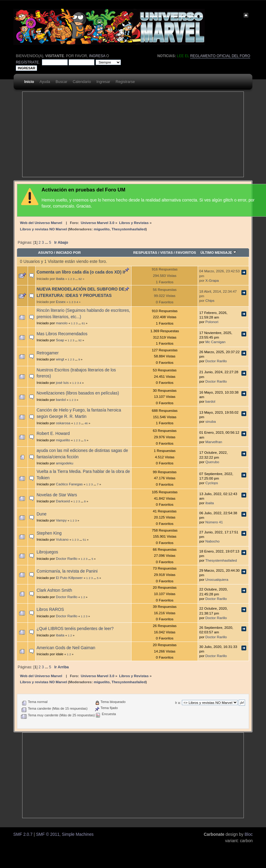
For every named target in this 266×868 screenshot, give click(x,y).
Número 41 (214, 522)
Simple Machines (78, 834)
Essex (61, 302)
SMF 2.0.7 (23, 834)
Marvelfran (214, 442)
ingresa (97, 56)
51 (85, 540)
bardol (61, 400)
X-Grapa (212, 280)
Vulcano (62, 539)
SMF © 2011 (48, 834)
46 (86, 423)
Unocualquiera (217, 579)
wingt (60, 359)
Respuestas (145, 252)
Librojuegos (47, 552)
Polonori (212, 322)
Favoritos (186, 252)
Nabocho (212, 541)
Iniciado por (68, 252)
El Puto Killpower (69, 578)
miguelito (102, 229)
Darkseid (63, 501)
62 (80, 279)
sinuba (210, 421)
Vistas (166, 252)
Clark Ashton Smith (54, 590)
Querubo (212, 462)
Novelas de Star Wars (57, 495)
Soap (60, 340)
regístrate (27, 62)
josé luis (62, 382)
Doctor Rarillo (216, 361)
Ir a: (178, 703)
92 (80, 340)
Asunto (45, 252)
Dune (41, 514)
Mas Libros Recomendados (62, 334)
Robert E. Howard (53, 434)
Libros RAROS (50, 610)
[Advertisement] (99, 134)
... (47, 243)
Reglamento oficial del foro (220, 56)
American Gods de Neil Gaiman (66, 648)
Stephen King (49, 533)
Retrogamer (48, 353)
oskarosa (63, 423)
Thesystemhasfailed (128, 229)
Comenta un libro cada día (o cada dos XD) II (81, 272)
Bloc (249, 834)
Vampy (61, 520)
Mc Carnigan (215, 342)
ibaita (60, 279)
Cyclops (212, 483)
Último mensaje (219, 252)
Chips (210, 300)
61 (83, 323)
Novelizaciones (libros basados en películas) (78, 393)
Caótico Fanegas (69, 484)
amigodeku (65, 463)
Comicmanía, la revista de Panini (67, 571)
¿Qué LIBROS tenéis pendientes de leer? (75, 629)
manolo (62, 323)
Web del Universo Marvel (41, 223)
